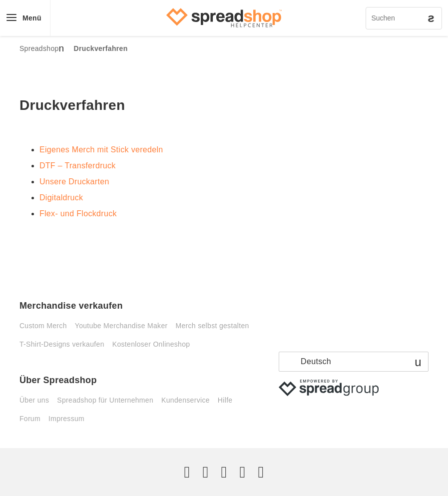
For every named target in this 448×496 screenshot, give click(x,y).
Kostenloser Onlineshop (151, 344)
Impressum (66, 419)
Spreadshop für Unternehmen (105, 400)
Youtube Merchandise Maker (121, 326)
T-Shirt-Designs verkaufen (62, 344)
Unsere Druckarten (74, 182)
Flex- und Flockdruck (78, 214)
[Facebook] (206, 472)
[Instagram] (224, 472)
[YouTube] (261, 472)
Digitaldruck (61, 198)
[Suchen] (404, 18)
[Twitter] (187, 472)
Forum (30, 419)
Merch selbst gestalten (212, 326)
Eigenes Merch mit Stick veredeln (101, 150)
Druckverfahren (101, 48)
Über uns (34, 400)
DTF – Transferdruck (78, 166)
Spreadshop (39, 48)
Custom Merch (43, 326)
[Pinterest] (242, 472)
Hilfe (225, 400)
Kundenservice (186, 400)
